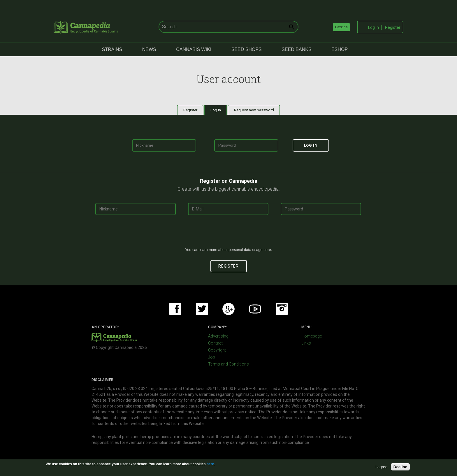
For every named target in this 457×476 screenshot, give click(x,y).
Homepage (312, 336)
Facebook (175, 309)
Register (393, 27)
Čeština (342, 27)
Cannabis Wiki (194, 49)
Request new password (254, 110)
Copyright (217, 350)
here (267, 250)
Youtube (255, 309)
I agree (382, 467)
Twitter (202, 309)
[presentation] (228, 233)
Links (306, 343)
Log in (373, 27)
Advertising (218, 336)
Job (212, 357)
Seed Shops (247, 49)
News (149, 49)
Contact (215, 343)
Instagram (282, 309)
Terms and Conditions (228, 364)
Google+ (228, 309)
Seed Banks (296, 49)
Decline (400, 467)
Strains (112, 49)
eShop (340, 49)
